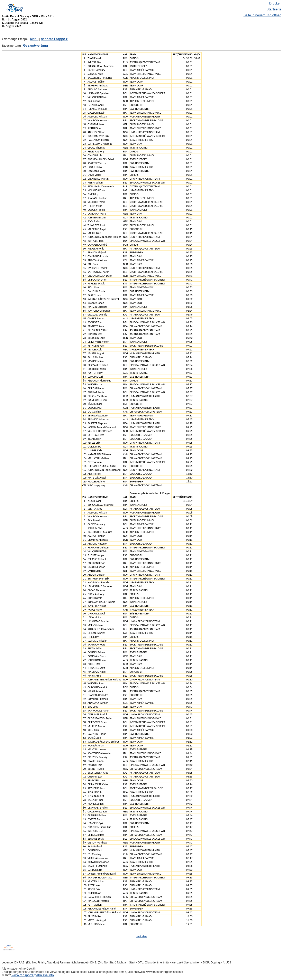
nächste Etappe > (54, 39)
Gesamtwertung (35, 45)
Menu (34, 39)
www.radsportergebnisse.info (32, 975)
